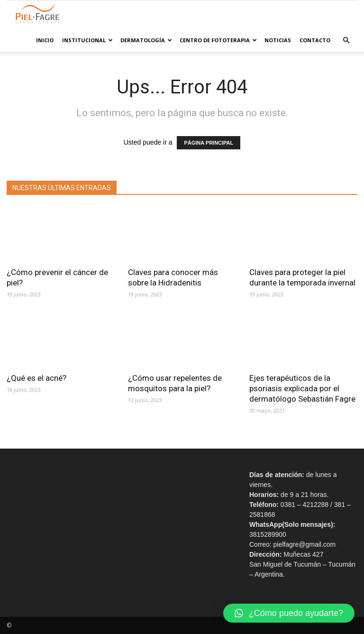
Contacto (315, 40)
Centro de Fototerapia (218, 40)
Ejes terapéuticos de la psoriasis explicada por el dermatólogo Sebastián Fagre (302, 388)
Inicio (45, 40)
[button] (346, 41)
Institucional (87, 40)
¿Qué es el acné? (38, 378)
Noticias (278, 40)
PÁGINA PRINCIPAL (209, 143)
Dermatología (146, 40)
